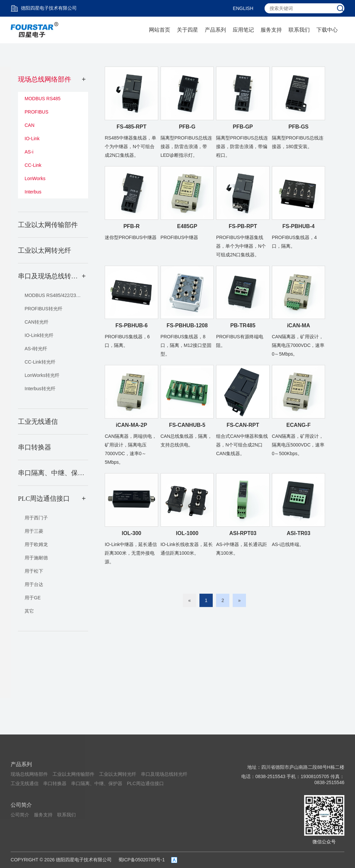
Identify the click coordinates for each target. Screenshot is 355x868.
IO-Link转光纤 (39, 335)
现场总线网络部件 (29, 774)
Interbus (33, 192)
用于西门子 (36, 518)
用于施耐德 (36, 558)
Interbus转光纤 (40, 389)
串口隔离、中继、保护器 (97, 783)
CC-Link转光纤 (40, 362)
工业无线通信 (25, 783)
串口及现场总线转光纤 (164, 774)
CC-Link (33, 165)
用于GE (33, 598)
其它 (29, 611)
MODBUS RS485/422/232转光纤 (56, 295)
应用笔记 (243, 30)
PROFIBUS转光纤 (44, 309)
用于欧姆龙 (36, 544)
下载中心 (327, 30)
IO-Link (32, 139)
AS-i (29, 152)
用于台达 (34, 584)
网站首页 (160, 30)
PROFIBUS (37, 112)
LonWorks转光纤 (42, 375)
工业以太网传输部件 (73, 774)
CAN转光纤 (37, 322)
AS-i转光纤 (36, 349)
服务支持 (271, 30)
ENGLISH (243, 8)
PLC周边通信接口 (145, 783)
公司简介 (21, 805)
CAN (30, 125)
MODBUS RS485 (43, 99)
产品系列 (215, 30)
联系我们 (299, 30)
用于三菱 (34, 531)
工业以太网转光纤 (118, 774)
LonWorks (35, 178)
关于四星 (187, 30)
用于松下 (34, 571)
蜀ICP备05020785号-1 (142, 860)
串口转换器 (55, 783)
